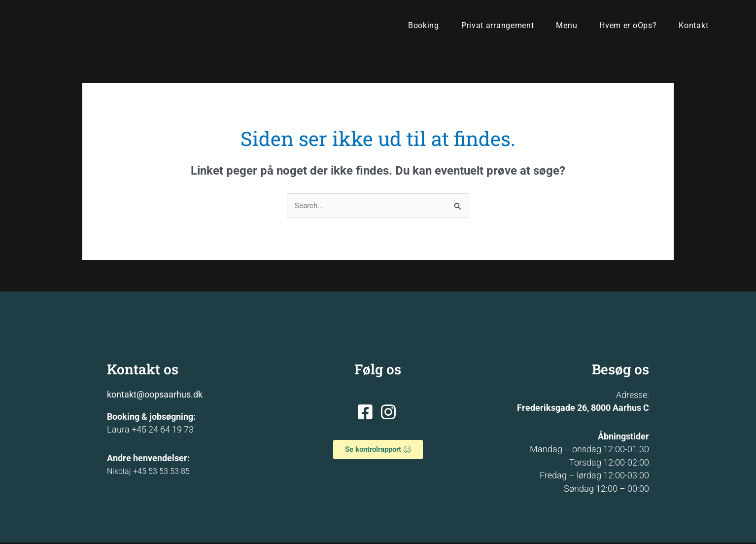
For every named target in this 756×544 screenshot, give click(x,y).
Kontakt (693, 25)
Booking (424, 25)
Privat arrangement (498, 25)
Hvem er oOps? (628, 25)
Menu (567, 25)
